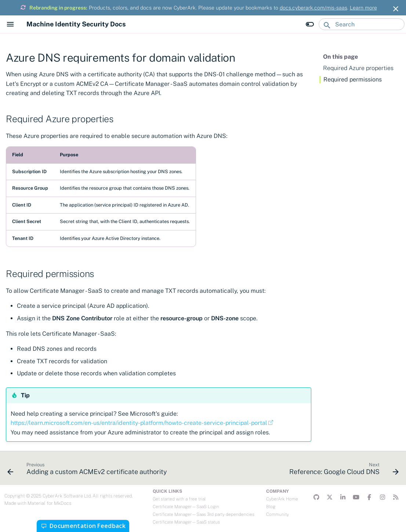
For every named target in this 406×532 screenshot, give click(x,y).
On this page (340, 57)
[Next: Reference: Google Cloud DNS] (343, 470)
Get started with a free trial (179, 499)
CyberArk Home (282, 499)
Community (278, 514)
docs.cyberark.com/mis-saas (313, 8)
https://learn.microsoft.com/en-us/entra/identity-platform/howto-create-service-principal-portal (139, 423)
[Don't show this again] (396, 9)
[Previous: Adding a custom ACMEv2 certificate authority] (88, 470)
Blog (271, 507)
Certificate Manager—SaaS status (186, 522)
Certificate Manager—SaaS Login (186, 507)
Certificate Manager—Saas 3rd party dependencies (204, 514)
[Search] (362, 24)
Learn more (363, 8)
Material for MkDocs (49, 503)
